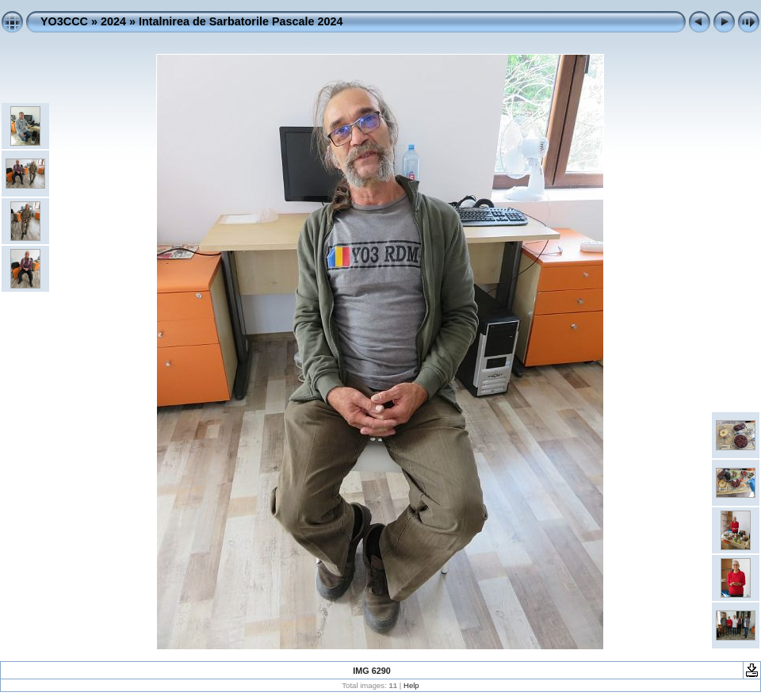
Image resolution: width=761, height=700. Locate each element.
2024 (113, 21)
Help (411, 685)
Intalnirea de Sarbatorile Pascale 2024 (241, 21)
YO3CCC (64, 21)
